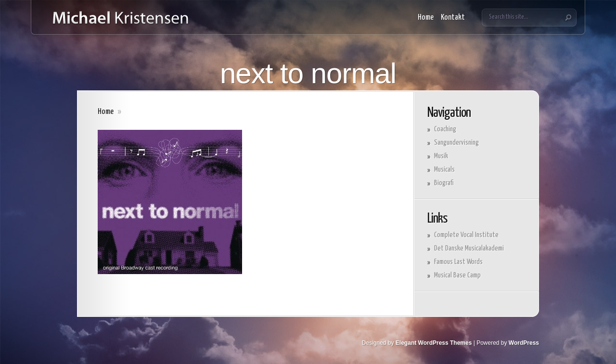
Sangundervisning (456, 143)
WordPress (524, 343)
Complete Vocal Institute (466, 235)
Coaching (445, 129)
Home (426, 18)
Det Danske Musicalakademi (469, 248)
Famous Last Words (458, 262)
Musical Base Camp (457, 275)
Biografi (444, 183)
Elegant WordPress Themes (434, 343)
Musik (441, 156)
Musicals (444, 169)
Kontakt (453, 18)
